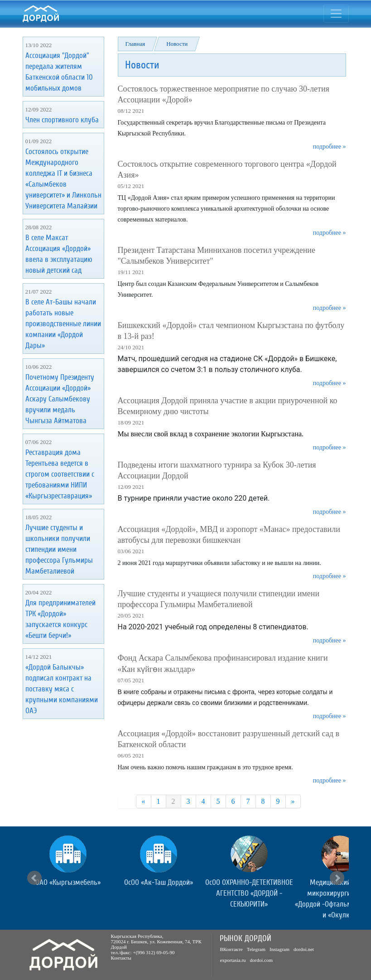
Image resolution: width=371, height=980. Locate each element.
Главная (135, 44)
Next (337, 878)
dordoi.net (304, 949)
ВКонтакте (231, 949)
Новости (177, 44)
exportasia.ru (233, 960)
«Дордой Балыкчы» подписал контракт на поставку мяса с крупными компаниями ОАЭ (62, 689)
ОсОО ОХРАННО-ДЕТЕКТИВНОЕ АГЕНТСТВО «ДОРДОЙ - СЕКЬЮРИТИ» (249, 893)
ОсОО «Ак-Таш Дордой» (159, 882)
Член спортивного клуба (62, 120)
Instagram (279, 949)
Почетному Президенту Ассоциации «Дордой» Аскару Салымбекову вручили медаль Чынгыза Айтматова (60, 399)
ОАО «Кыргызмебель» (68, 882)
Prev (34, 878)
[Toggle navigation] (336, 14)
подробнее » (330, 147)
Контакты (121, 958)
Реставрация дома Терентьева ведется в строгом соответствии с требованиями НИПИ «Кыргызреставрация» (60, 474)
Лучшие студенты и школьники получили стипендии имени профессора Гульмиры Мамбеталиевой (59, 549)
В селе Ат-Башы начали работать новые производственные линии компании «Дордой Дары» (63, 324)
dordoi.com (261, 960)
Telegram (256, 949)
